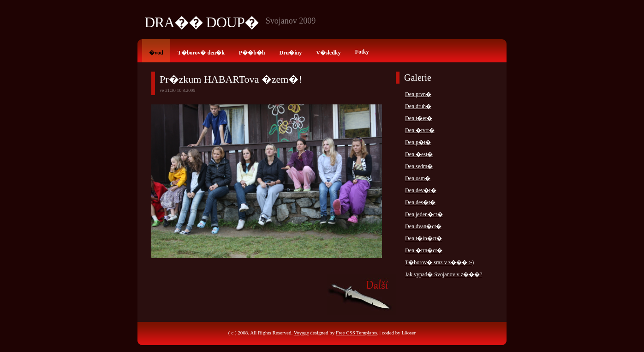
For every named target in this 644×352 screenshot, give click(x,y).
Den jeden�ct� (424, 214)
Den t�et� (419, 118)
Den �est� (419, 154)
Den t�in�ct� (423, 238)
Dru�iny (291, 53)
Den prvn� (418, 94)
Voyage (301, 333)
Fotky (362, 52)
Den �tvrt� (420, 130)
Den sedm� (419, 166)
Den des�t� (420, 202)
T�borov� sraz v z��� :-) (439, 262)
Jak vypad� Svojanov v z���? (444, 274)
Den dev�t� (421, 190)
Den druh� (418, 106)
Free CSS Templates (356, 333)
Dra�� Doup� (202, 22)
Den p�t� (418, 142)
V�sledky (328, 53)
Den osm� (418, 178)
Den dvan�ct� (423, 226)
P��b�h (252, 53)
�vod (156, 53)
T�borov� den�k (201, 53)
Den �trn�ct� (424, 250)
